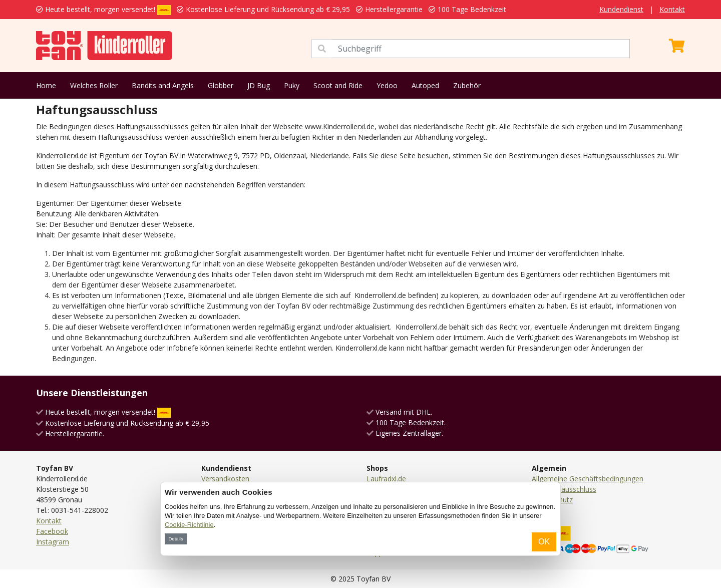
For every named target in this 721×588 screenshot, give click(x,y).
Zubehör (467, 85)
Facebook (52, 531)
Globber (221, 85)
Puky (292, 85)
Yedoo (387, 85)
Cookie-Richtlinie (189, 525)
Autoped (425, 85)
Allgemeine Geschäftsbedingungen (588, 479)
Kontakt (672, 9)
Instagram (53, 542)
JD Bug (259, 85)
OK (544, 542)
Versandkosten (225, 479)
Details (175, 539)
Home (46, 85)
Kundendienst (621, 9)
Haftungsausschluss (564, 489)
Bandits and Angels (163, 85)
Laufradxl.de (386, 479)
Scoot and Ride (338, 85)
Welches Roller (94, 85)
